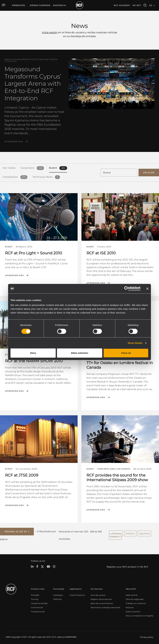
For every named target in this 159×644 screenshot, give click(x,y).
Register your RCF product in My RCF (128, 566)
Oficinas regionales (135, 598)
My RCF (137, 5)
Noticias (130, 606)
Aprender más (14, 142)
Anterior (130, 533)
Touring (35, 598)
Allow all (126, 353)
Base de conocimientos (102, 602)
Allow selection (79, 353)
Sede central (132, 594)
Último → (115, 536)
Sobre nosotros (133, 610)
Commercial (37, 606)
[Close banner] (147, 289)
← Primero (116, 533)
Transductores (38, 610)
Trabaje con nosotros (136, 602)
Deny (33, 353)
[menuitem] (40, 5)
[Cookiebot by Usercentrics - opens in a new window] (127, 289)
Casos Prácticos (77, 594)
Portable (35, 594)
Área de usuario (98, 594)
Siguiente (144, 533)
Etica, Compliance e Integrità (139, 614)
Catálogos (58, 594)
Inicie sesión (50, 32)
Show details (135, 343)
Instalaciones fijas (39, 602)
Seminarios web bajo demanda (105, 606)
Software (57, 598)
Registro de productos (101, 598)
